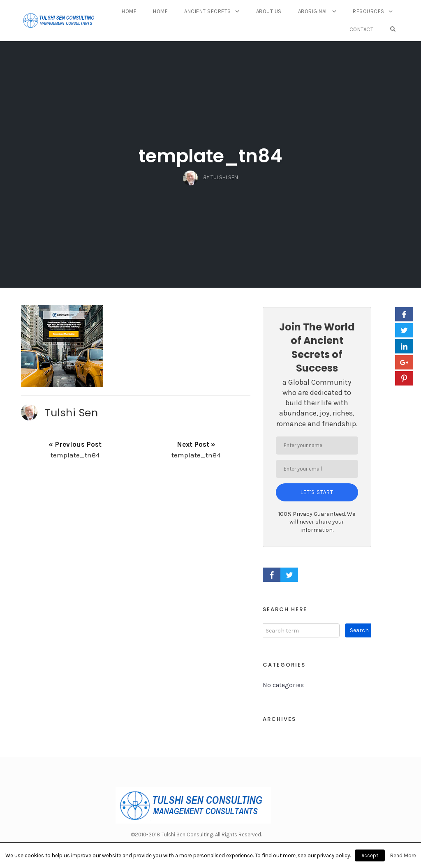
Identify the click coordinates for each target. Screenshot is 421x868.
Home (129, 11)
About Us (269, 11)
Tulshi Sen (71, 413)
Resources (369, 11)
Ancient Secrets (208, 11)
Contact (362, 29)
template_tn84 (210, 156)
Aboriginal (313, 11)
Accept (370, 855)
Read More (403, 855)
